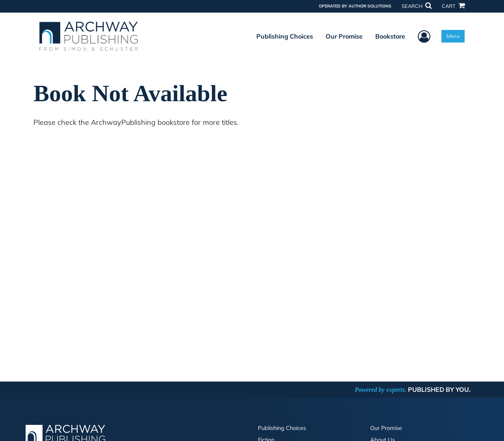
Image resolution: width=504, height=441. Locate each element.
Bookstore (390, 36)
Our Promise (344, 36)
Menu (453, 36)
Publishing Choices (285, 36)
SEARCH (417, 6)
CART (453, 6)
